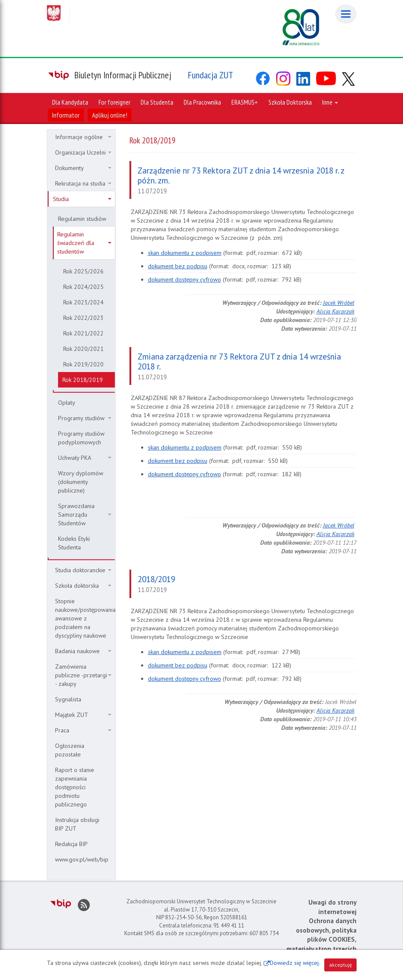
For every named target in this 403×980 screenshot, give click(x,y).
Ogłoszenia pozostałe (70, 750)
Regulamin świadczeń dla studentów (84, 243)
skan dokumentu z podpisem (185, 253)
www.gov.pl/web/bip (82, 859)
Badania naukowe (83, 651)
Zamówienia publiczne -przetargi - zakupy (83, 675)
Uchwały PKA (85, 458)
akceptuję (340, 965)
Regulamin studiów (82, 219)
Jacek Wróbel (339, 303)
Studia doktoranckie (83, 570)
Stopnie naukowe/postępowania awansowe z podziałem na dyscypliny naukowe (85, 618)
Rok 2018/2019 (83, 380)
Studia (82, 199)
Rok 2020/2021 (83, 349)
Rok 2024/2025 (83, 287)
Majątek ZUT (83, 715)
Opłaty (67, 403)
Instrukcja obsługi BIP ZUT (77, 824)
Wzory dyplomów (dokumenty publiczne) (81, 482)
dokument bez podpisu (178, 266)
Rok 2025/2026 (83, 271)
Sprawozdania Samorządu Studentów (85, 515)
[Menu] (346, 14)
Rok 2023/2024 (83, 302)
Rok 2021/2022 (83, 333)
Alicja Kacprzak (335, 311)
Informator (66, 115)
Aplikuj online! (110, 115)
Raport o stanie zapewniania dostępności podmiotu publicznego (75, 787)
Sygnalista (68, 699)
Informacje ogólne (83, 137)
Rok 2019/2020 (83, 364)
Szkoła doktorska (83, 586)
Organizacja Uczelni (83, 152)
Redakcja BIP (71, 844)
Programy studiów (85, 418)
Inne (330, 102)
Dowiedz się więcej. (295, 963)
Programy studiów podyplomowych (81, 438)
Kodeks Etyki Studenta (74, 543)
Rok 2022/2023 (83, 318)
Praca (83, 730)
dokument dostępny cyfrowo (185, 279)
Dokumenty (83, 168)
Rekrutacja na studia (83, 183)
